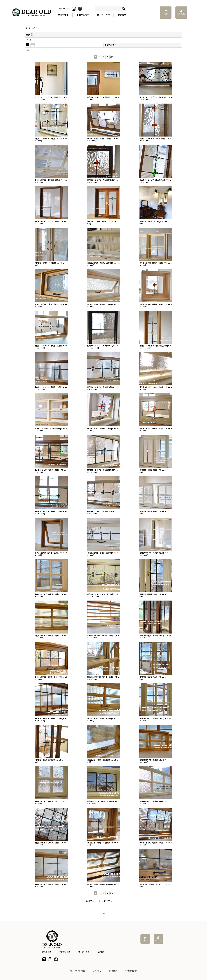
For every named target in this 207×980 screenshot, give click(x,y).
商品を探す (47, 952)
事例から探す (65, 952)
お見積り (101, 952)
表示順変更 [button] (110, 45)
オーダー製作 (103, 15)
